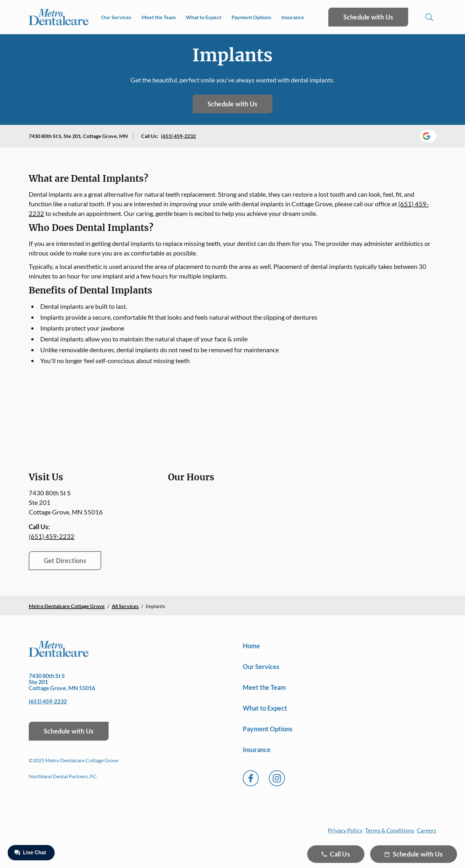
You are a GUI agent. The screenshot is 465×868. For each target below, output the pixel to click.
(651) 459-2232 (178, 136)
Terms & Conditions (390, 830)
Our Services (116, 17)
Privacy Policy (345, 830)
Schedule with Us (368, 17)
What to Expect (204, 17)
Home (251, 646)
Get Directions (65, 560)
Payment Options (251, 17)
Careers (427, 830)
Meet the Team (159, 17)
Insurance (293, 17)
